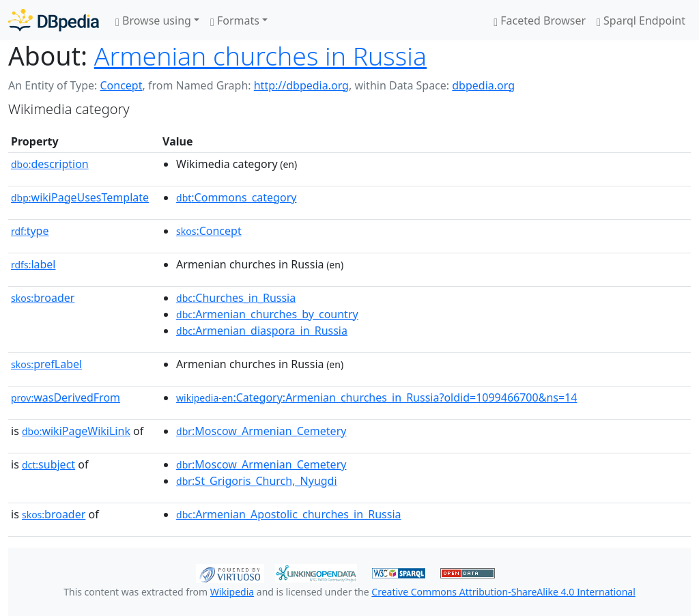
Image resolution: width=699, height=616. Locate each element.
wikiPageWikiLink (76, 431)
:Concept (209, 231)
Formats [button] (235, 20)
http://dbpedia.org (301, 85)
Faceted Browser (540, 20)
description (50, 164)
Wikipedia (232, 592)
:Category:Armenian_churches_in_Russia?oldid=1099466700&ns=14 (376, 397)
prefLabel (46, 364)
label (33, 264)
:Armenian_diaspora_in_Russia (262, 331)
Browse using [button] (153, 20)
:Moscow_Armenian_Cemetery (261, 431)
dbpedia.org (483, 85)
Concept (121, 85)
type (30, 231)
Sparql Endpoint (641, 20)
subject (48, 464)
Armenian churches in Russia (260, 56)
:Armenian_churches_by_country (267, 314)
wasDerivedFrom (66, 397)
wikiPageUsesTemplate (80, 197)
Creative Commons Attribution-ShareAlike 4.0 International (503, 592)
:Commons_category (236, 197)
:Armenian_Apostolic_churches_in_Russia (288, 514)
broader (43, 298)
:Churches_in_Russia (236, 298)
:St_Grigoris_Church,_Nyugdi (257, 481)
